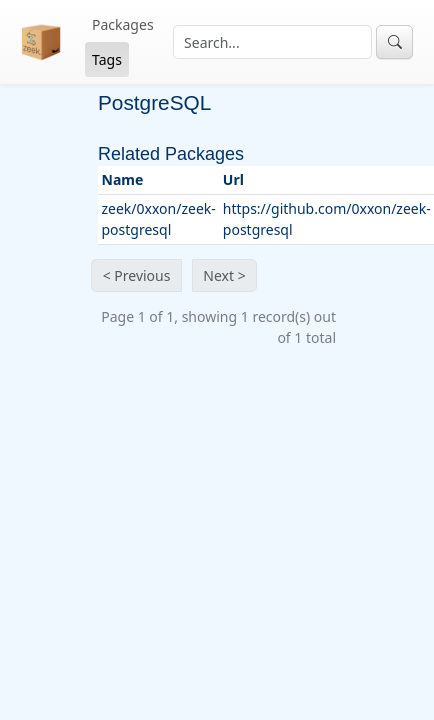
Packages (123, 24)
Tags (107, 59)
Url (233, 179)
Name (123, 179)
